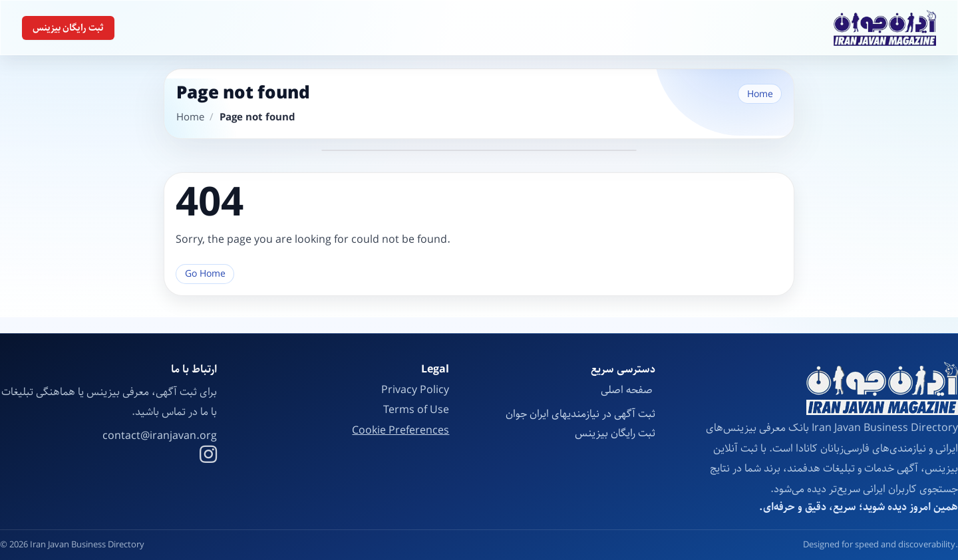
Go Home (205, 274)
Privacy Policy (415, 390)
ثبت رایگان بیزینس (68, 28)
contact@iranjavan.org (160, 436)
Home (760, 94)
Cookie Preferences (400, 431)
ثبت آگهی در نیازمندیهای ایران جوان (580, 414)
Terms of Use (416, 410)
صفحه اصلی (628, 390)
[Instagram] (208, 456)
